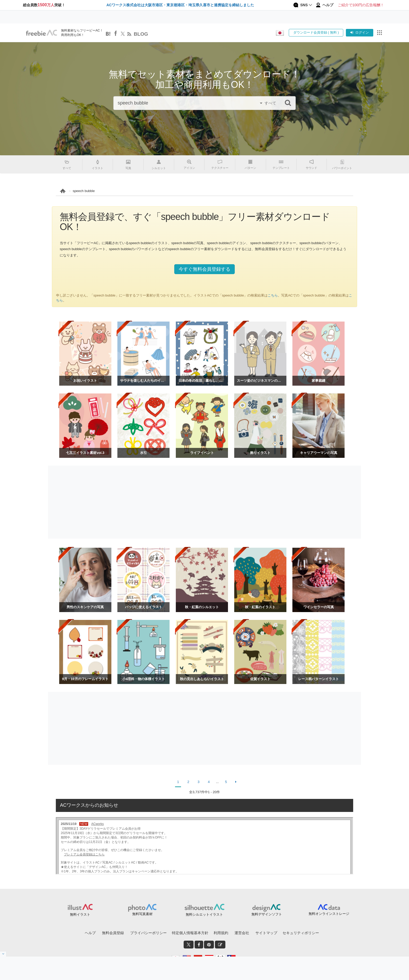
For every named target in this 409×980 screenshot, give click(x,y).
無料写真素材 (142, 914)
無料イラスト (80, 914)
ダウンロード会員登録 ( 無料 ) (316, 32)
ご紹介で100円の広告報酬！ (361, 5)
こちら (273, 295)
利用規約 (221, 933)
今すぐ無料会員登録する (204, 269)
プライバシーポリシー (148, 933)
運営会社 (242, 933)
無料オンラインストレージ (329, 914)
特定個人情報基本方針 (190, 933)
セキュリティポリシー (301, 933)
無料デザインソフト (267, 914)
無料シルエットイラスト (204, 914)
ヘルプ (90, 933)
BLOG (141, 34)
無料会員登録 (113, 933)
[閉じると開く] (3, 954)
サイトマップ (266, 933)
